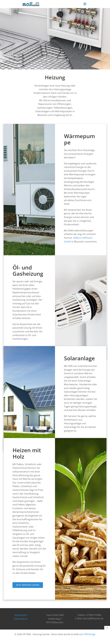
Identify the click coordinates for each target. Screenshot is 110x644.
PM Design (90, 639)
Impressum (21, 620)
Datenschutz (21, 624)
